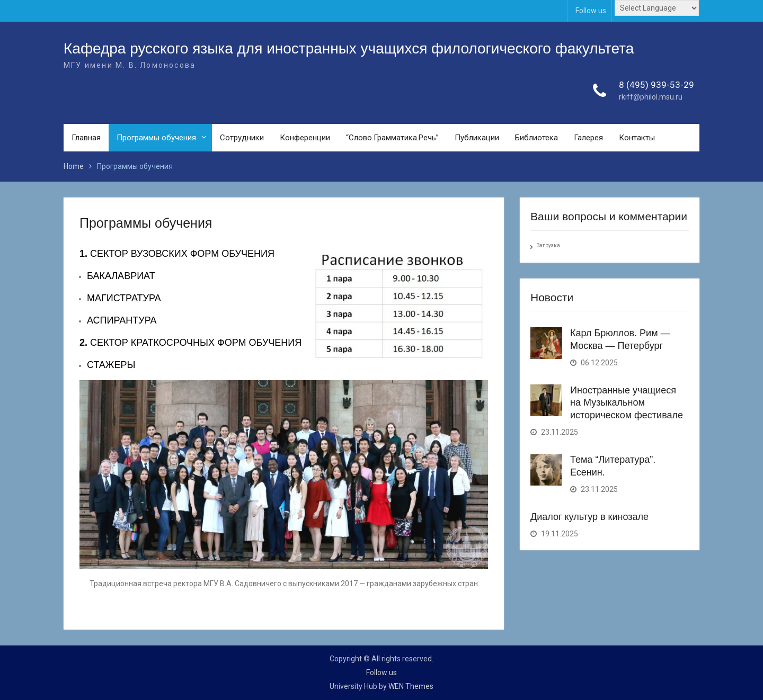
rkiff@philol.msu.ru (651, 97)
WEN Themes (411, 686)
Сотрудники (242, 138)
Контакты (637, 138)
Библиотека (536, 138)
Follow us (591, 11)
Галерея (588, 138)
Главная (86, 138)
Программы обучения (156, 138)
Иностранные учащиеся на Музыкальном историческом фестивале (627, 403)
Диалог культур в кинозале (589, 517)
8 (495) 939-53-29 (656, 85)
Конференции (305, 138)
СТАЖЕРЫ (111, 365)
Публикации (477, 138)
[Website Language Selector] (657, 8)
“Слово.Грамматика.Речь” (392, 138)
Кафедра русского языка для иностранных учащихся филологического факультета (349, 48)
